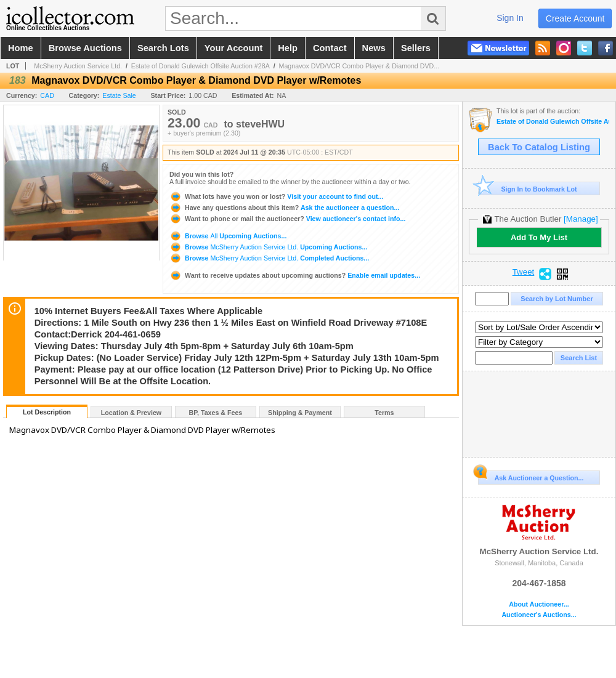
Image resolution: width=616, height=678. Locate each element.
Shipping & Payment (300, 413)
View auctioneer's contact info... (287, 219)
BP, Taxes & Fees (216, 413)
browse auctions (85, 48)
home (21, 48)
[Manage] (581, 219)
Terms (384, 413)
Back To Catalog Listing (539, 147)
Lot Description (47, 412)
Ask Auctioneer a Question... (531, 476)
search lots (163, 48)
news (374, 48)
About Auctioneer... (539, 604)
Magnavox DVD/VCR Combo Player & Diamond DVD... (359, 66)
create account (575, 18)
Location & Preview (131, 413)
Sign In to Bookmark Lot (528, 189)
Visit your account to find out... (276, 196)
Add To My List (539, 237)
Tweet (524, 272)
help (288, 48)
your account (233, 48)
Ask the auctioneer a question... (284, 208)
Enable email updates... (295, 275)
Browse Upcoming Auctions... (228, 236)
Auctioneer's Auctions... (539, 615)
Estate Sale (119, 95)
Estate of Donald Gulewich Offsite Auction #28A (201, 66)
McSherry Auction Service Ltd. (78, 66)
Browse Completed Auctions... (269, 258)
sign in (510, 18)
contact (330, 48)
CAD (47, 95)
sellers (416, 48)
